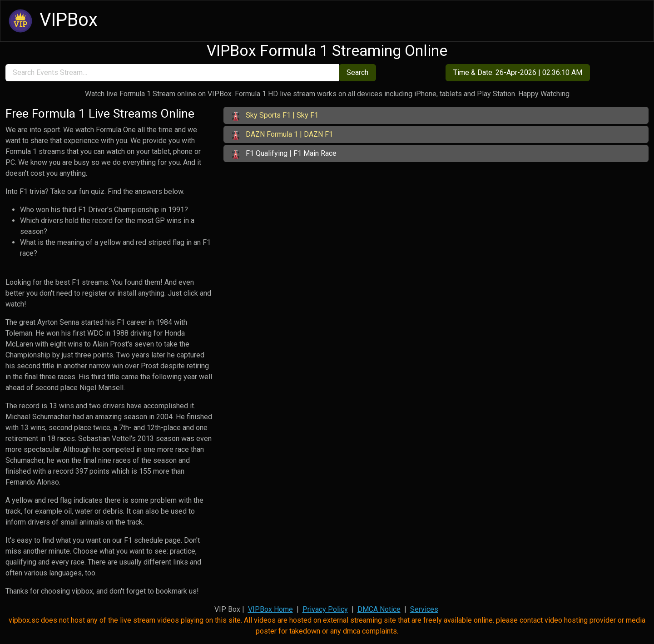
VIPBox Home (270, 609)
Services (424, 609)
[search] (172, 73)
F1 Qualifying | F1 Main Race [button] (284, 154)
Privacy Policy (325, 609)
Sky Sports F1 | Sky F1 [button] (275, 116)
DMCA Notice (379, 609)
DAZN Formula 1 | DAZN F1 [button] (282, 135)
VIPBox (52, 21)
